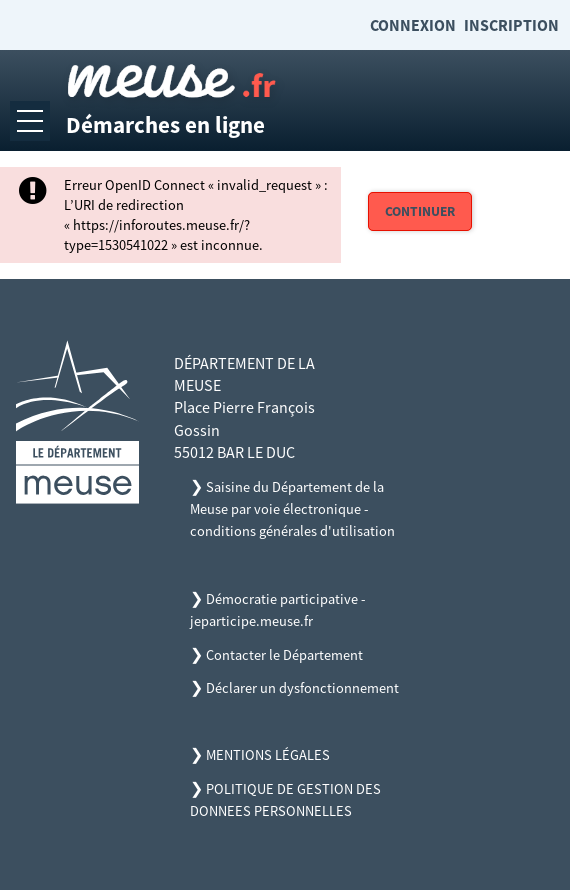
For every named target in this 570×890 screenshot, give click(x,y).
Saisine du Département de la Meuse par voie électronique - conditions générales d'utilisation (292, 509)
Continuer (420, 211)
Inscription (511, 25)
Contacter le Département (284, 655)
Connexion (413, 25)
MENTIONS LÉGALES (268, 755)
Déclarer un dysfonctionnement (302, 688)
